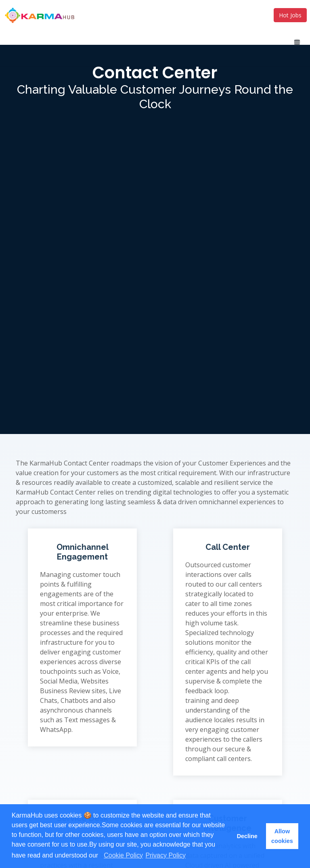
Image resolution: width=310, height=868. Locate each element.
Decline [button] (247, 836)
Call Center (228, 547)
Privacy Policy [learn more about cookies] (166, 855)
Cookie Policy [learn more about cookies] (123, 855)
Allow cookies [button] (282, 836)
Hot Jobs (290, 15)
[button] (101, 856)
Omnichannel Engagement (83, 552)
